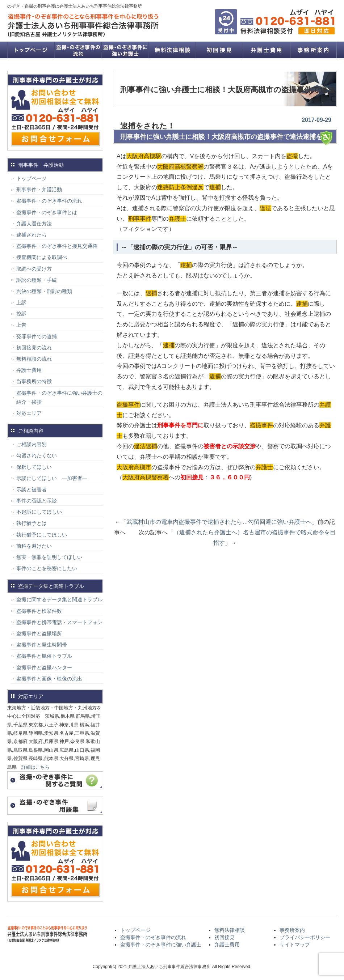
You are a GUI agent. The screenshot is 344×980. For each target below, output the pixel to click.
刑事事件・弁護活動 (39, 190)
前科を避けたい (34, 546)
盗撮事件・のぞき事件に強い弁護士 (125, 50)
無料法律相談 (172, 50)
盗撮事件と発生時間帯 (42, 645)
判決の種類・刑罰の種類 (44, 291)
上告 (21, 325)
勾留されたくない (37, 455)
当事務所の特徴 (34, 381)
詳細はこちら (35, 767)
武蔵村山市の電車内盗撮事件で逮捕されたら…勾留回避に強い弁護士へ (219, 522)
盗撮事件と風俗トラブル (44, 656)
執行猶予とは (32, 523)
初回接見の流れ (34, 348)
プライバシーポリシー (305, 937)
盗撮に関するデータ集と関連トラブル (59, 599)
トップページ (31, 50)
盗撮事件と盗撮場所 (39, 633)
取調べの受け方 (34, 269)
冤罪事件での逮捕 (37, 336)
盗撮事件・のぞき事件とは (49, 212)
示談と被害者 (32, 489)
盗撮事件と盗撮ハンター (44, 667)
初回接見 (219, 50)
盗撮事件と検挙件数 (39, 611)
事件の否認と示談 (37, 501)
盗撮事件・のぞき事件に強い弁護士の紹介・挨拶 (59, 397)
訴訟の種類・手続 (37, 280)
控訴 (21, 314)
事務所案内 (313, 50)
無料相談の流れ (34, 359)
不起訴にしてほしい (39, 512)
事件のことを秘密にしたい (47, 568)
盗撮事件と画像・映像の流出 (49, 679)
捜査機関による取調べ (42, 257)
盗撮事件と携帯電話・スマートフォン (59, 622)
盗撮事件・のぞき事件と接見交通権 (57, 246)
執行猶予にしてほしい (42, 535)
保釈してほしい (34, 467)
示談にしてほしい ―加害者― (52, 478)
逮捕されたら (32, 235)
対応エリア (29, 413)
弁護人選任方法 (34, 224)
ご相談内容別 (32, 444)
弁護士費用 (266, 50)
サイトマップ (295, 945)
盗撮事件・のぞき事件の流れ (78, 50)
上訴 (21, 302)
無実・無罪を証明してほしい (49, 557)
